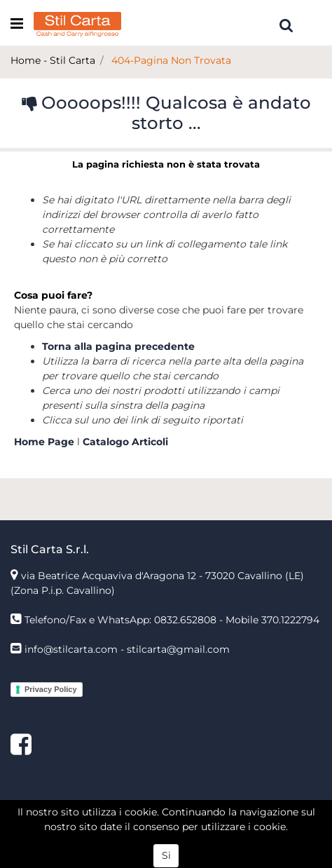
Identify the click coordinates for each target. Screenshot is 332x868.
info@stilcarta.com (71, 649)
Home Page (46, 442)
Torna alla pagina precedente (118, 346)
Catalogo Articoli (125, 442)
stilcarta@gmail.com (178, 649)
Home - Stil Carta (53, 60)
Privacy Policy (51, 689)
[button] (286, 25)
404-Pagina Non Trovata (171, 60)
